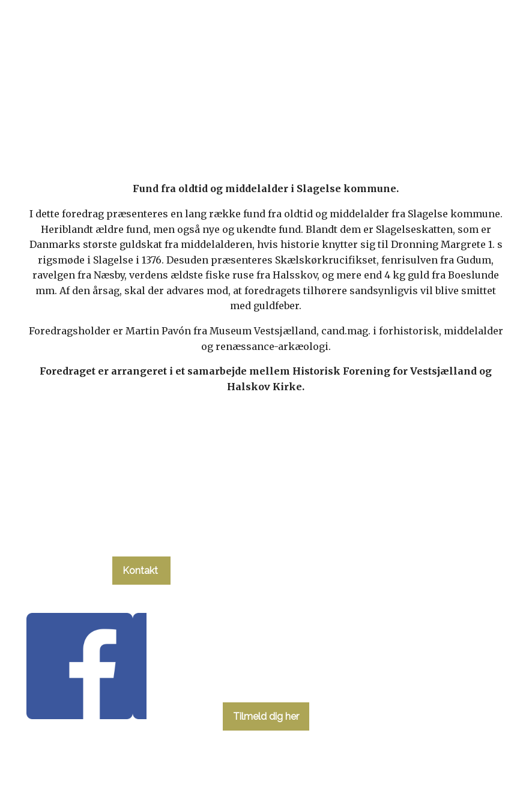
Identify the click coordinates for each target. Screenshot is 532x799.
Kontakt (141, 571)
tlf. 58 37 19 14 (142, 534)
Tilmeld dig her (266, 716)
